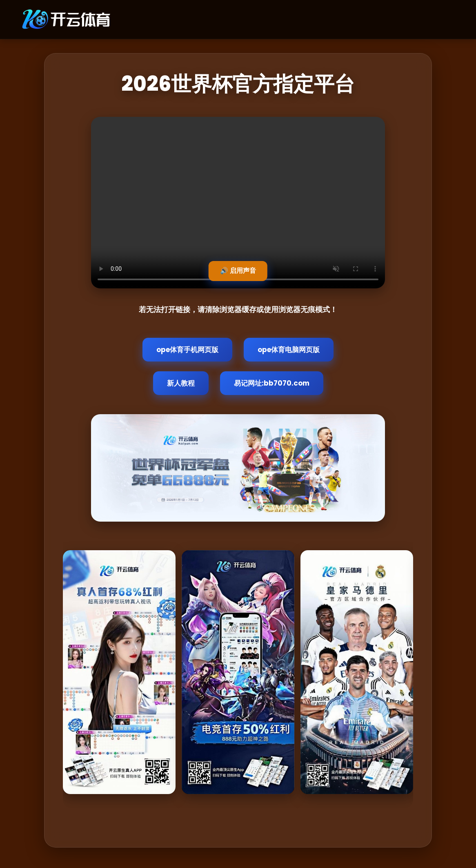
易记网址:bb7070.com (272, 383)
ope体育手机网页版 (187, 350)
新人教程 (181, 383)
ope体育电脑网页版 (289, 350)
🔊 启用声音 (238, 271)
